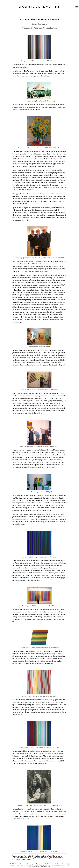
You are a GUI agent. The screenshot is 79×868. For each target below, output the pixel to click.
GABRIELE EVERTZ (39, 7)
